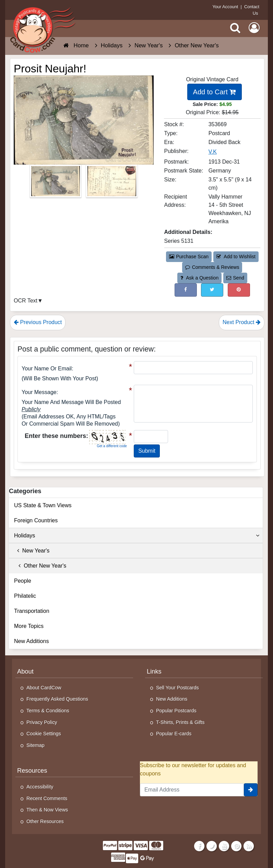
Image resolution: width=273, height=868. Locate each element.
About (25, 671)
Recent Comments (47, 798)
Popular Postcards (176, 711)
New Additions (31, 641)
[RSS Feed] (249, 846)
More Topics (29, 626)
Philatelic (25, 596)
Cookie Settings (44, 734)
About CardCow (44, 688)
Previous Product (38, 322)
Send (235, 278)
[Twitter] (212, 846)
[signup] (251, 790)
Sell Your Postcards (177, 688)
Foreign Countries (36, 520)
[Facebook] (199, 846)
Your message (39, 392)
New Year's (32, 551)
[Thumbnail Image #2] (112, 183)
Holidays (137, 536)
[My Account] (254, 28)
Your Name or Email (47, 368)
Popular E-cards (174, 734)
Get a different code (112, 446)
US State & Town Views (43, 505)
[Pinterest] (236, 846)
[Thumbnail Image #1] (56, 183)
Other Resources (45, 821)
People (23, 581)
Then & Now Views (47, 810)
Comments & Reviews (212, 267)
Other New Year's (40, 566)
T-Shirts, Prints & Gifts (180, 722)
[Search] (235, 28)
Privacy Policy (42, 722)
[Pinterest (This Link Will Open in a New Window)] (239, 290)
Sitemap (35, 745)
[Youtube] (224, 846)
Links (154, 671)
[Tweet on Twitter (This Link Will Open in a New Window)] (212, 290)
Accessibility (40, 787)
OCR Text (26, 301)
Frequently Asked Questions (57, 699)
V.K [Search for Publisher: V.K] (213, 152)
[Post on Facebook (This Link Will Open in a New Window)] (186, 290)
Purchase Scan (189, 257)
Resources (32, 770)
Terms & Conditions (48, 711)
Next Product (242, 322)
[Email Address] (192, 790)
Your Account (225, 7)
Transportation (32, 611)
